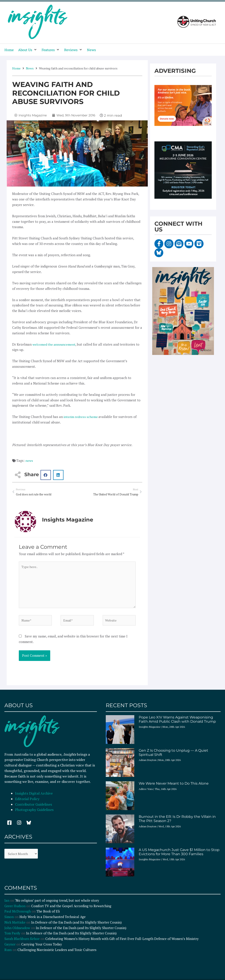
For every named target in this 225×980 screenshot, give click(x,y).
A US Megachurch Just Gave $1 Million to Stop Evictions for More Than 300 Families (179, 856)
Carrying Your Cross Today (42, 948)
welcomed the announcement (55, 344)
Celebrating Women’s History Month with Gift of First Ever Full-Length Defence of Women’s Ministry (122, 943)
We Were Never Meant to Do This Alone (174, 788)
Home (16, 68)
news (29, 460)
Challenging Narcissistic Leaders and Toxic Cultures (57, 954)
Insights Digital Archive (34, 797)
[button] (28, 50)
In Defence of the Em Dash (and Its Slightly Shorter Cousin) (76, 926)
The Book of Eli (48, 915)
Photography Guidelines (34, 814)
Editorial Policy (28, 803)
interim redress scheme (82, 417)
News (30, 68)
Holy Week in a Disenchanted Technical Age (53, 921)
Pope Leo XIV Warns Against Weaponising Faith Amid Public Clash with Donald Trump (177, 723)
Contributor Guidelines (34, 808)
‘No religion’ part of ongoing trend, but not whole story (57, 904)
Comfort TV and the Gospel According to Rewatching (71, 910)
